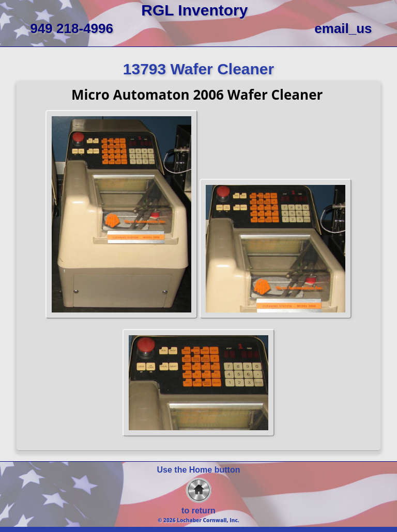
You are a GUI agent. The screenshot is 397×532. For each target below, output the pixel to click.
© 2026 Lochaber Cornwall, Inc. (198, 520)
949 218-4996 (71, 28)
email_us (343, 28)
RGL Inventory (194, 10)
